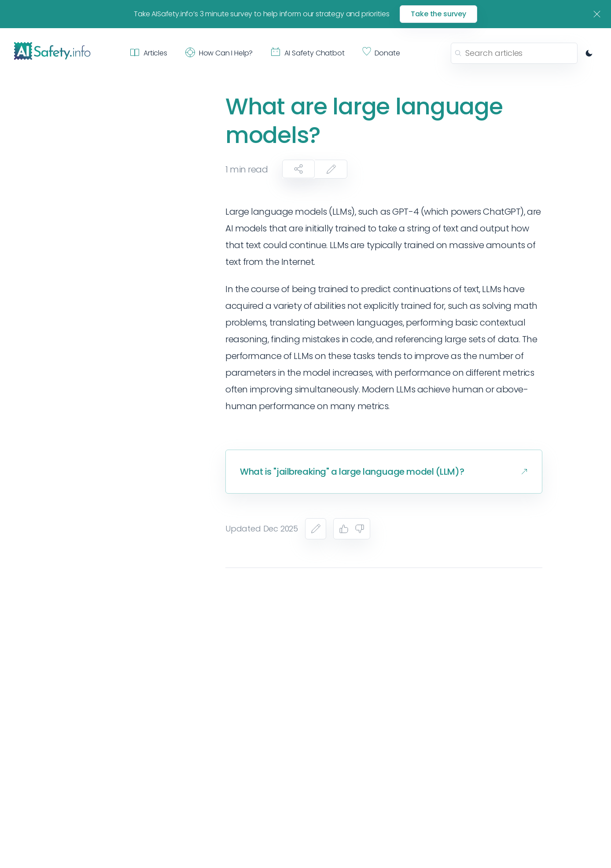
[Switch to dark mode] (589, 53)
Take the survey (438, 14)
